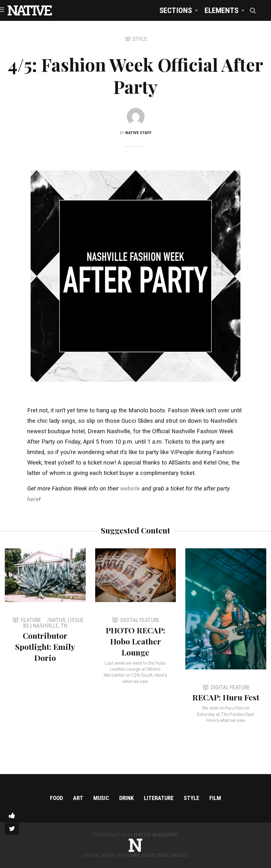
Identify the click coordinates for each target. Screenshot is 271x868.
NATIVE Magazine (156, 835)
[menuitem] (177, 10)
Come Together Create (157, 856)
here (33, 499)
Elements (222, 10)
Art (78, 798)
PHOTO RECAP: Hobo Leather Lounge (135, 641)
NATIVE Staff (138, 132)
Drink (126, 798)
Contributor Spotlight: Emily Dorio (45, 646)
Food (56, 798)
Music (101, 798)
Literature (159, 798)
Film (215, 798)
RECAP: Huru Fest (226, 697)
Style (191, 798)
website (130, 488)
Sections (176, 10)
